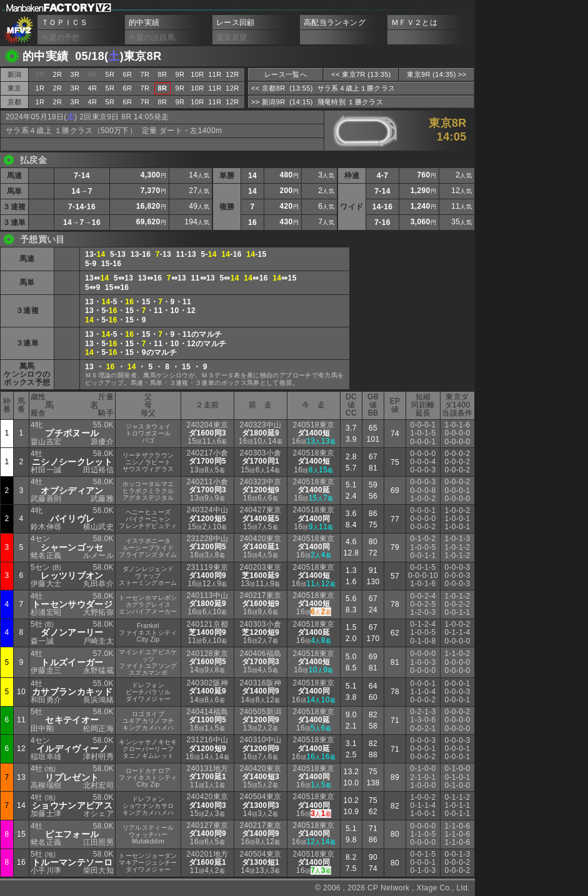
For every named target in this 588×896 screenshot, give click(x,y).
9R (180, 74)
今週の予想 (61, 37)
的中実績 (144, 22)
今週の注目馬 (152, 37)
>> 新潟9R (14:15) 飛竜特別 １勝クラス (317, 102)
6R (128, 74)
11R (215, 74)
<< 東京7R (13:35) (361, 74)
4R (93, 88)
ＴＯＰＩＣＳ (64, 22)
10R (197, 74)
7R (145, 74)
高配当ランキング (335, 22)
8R (163, 74)
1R (40, 88)
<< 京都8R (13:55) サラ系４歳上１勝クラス (323, 88)
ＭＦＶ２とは (414, 22)
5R (110, 74)
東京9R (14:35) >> (436, 74)
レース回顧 (236, 22)
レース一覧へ (286, 74)
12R (232, 74)
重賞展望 (232, 37)
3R (75, 74)
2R (58, 74)
